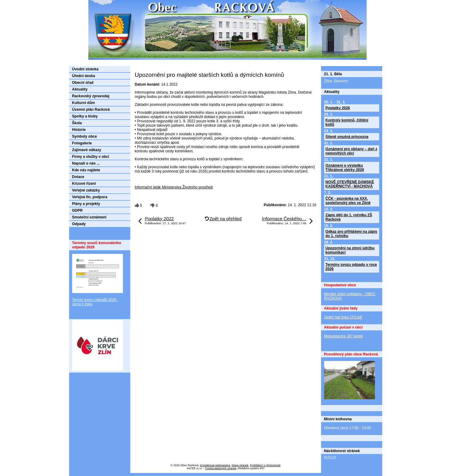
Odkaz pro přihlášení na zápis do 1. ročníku (351, 234)
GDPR (78, 210)
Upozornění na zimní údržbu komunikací (350, 250)
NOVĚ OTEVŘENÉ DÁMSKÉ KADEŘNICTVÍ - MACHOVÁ (350, 184)
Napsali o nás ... (86, 163)
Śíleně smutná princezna (347, 137)
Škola (77, 123)
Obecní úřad (83, 83)
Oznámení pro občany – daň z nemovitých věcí (351, 151)
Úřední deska (84, 76)
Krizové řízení (84, 184)
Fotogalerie (82, 143)
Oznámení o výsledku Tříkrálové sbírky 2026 (345, 168)
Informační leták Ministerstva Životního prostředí (174, 187)
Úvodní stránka (85, 69)
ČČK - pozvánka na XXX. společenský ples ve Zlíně (348, 201)
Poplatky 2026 (338, 108)
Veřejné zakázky (86, 190)
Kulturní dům (84, 103)
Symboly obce (85, 136)
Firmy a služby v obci (91, 157)
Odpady (79, 224)
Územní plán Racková (91, 110)
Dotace (78, 177)
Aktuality (80, 89)
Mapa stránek (240, 465)
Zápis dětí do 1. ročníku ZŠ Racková (349, 217)
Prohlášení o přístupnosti (265, 465)
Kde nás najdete (86, 170)
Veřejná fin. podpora (90, 197)
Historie (79, 130)
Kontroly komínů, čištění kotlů (347, 122)
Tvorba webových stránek (221, 468)
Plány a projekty (86, 204)
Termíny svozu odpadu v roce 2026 (351, 267)
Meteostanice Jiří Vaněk (344, 336)
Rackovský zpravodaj (91, 96)
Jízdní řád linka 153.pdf (343, 317)
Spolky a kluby (85, 116)
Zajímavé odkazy (87, 150)
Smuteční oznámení (89, 217)
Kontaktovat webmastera (215, 465)
